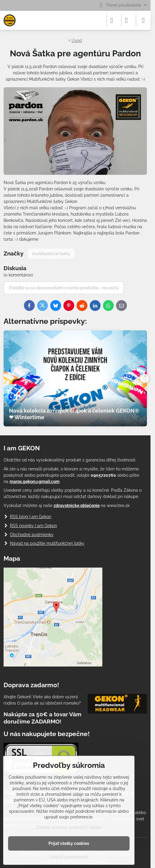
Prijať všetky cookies (69, 843)
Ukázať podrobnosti (69, 857)
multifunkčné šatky (51, 254)
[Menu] (143, 20)
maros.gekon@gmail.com (35, 482)
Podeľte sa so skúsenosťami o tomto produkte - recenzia (64, 288)
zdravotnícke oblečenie (77, 506)
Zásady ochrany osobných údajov (69, 827)
